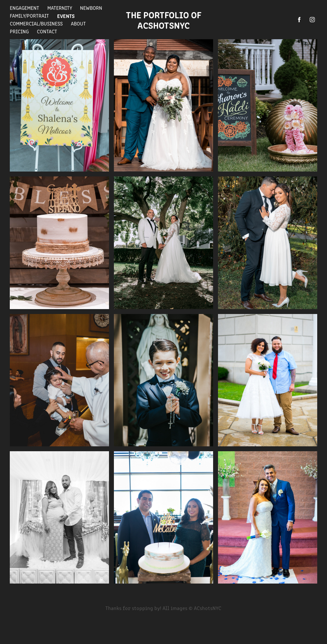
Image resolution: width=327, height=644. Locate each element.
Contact (47, 31)
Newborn (91, 8)
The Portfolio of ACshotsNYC (166, 20)
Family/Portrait (29, 16)
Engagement (24, 8)
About (78, 23)
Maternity (60, 8)
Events (66, 16)
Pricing (19, 31)
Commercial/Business (36, 23)
